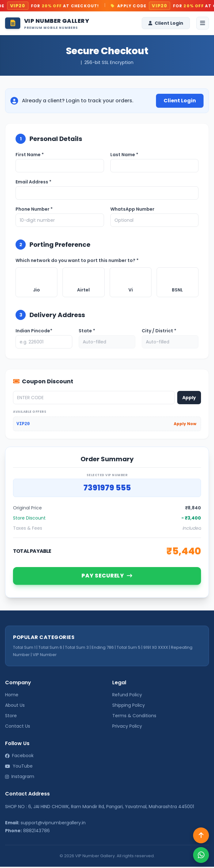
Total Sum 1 (24, 649)
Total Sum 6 (50, 649)
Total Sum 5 (129, 649)
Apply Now (185, 424)
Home (12, 696)
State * (87, 331)
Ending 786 (103, 649)
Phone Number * (34, 209)
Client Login (166, 23)
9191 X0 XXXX (156, 649)
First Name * (30, 155)
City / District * (159, 331)
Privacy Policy (127, 728)
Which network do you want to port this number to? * (77, 260)
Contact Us (18, 728)
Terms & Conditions (134, 717)
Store (11, 717)
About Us (15, 707)
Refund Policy (127, 696)
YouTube (19, 768)
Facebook (19, 757)
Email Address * (33, 182)
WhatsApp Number (132, 209)
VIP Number (45, 656)
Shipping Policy (129, 707)
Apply (189, 398)
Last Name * (124, 155)
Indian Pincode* (34, 331)
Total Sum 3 (77, 649)
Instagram (20, 778)
